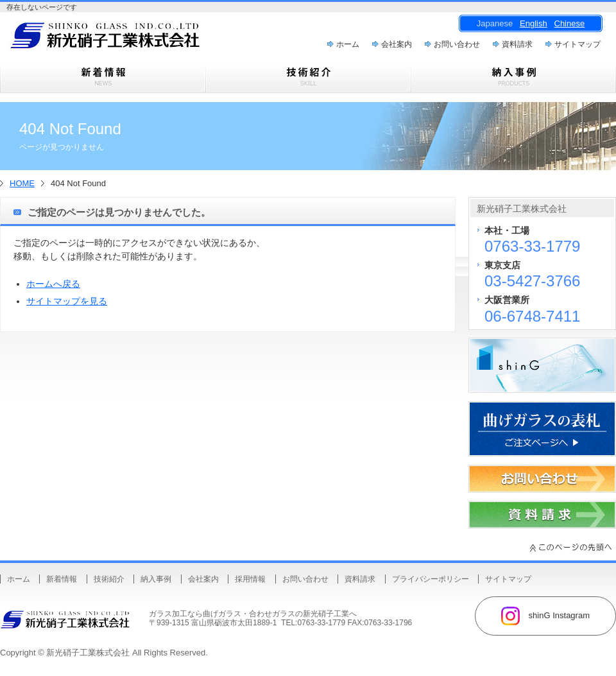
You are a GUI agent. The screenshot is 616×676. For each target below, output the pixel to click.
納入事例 (156, 579)
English (534, 23)
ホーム (348, 44)
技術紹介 (109, 579)
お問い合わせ (457, 44)
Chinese (570, 23)
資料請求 (517, 44)
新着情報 (62, 579)
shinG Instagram (545, 616)
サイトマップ (577, 44)
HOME (22, 183)
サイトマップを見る (67, 301)
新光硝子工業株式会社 (88, 653)
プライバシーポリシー (431, 579)
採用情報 (250, 579)
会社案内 (397, 44)
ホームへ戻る (53, 284)
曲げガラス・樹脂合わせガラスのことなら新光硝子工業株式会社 (128, 39)
